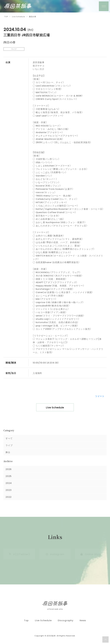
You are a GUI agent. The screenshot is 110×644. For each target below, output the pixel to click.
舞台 (8, 452)
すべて (9, 438)
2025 (9, 476)
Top (26, 620)
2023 (9, 490)
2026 (9, 469)
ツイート (100, 396)
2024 (9, 483)
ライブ (9, 445)
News (83, 620)
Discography (66, 620)
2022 (9, 497)
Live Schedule (55, 407)
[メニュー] (104, 6)
